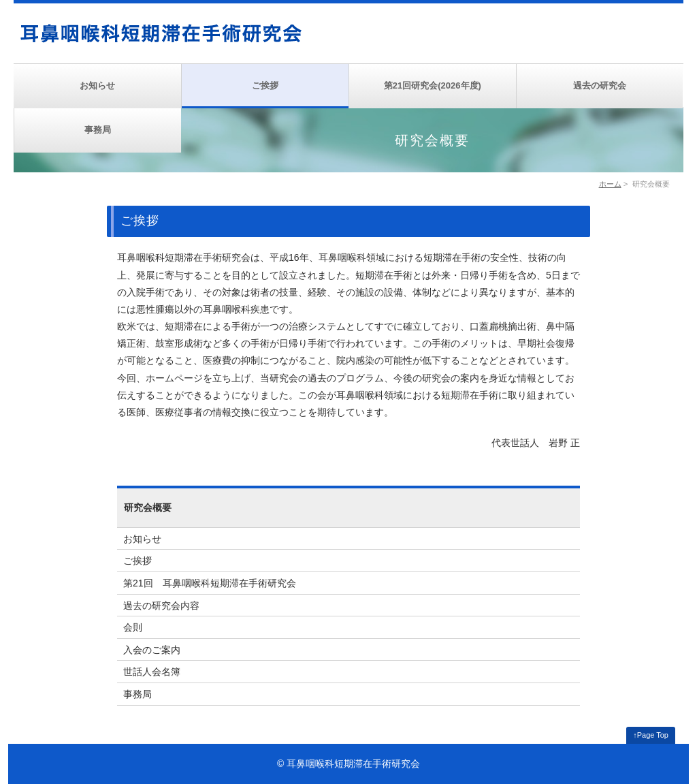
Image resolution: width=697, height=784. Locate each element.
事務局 (98, 130)
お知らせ (97, 85)
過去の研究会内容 (161, 606)
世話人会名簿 (152, 672)
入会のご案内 (152, 650)
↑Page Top (651, 735)
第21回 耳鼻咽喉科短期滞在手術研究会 (210, 583)
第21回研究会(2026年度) (433, 85)
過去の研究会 (600, 85)
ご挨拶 (265, 85)
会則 (133, 627)
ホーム (610, 184)
